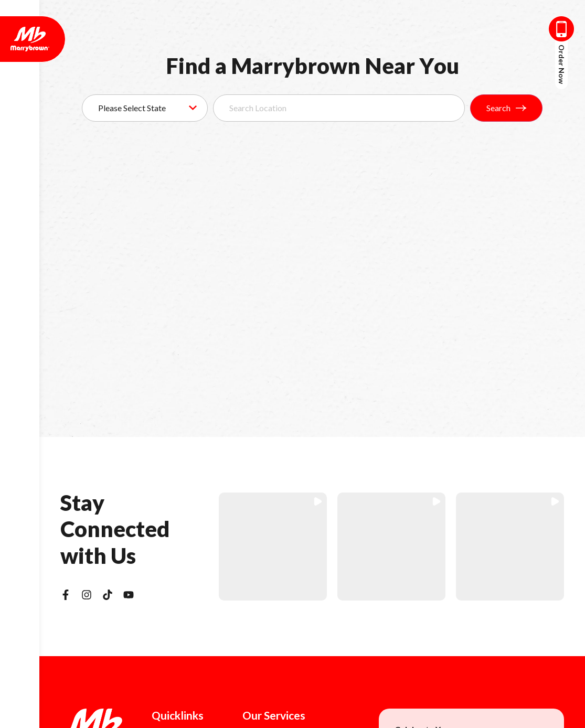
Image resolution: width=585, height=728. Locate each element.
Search (506, 108)
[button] (273, 547)
